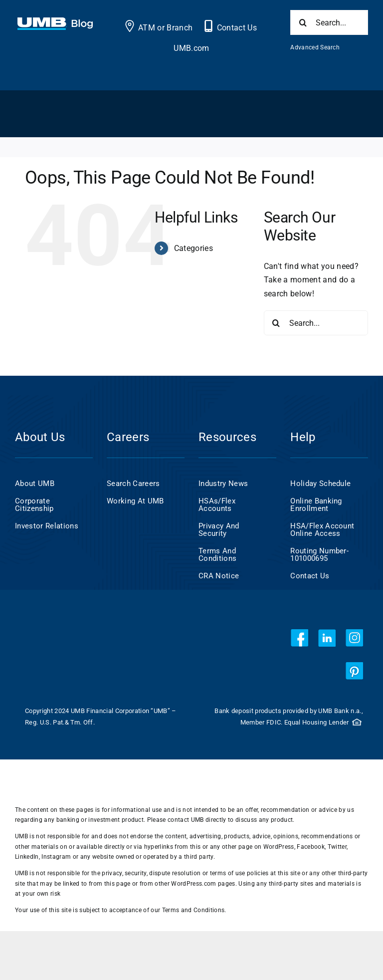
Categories (193, 248)
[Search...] (329, 22)
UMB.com (191, 48)
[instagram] (354, 638)
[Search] (303, 22)
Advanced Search (315, 47)
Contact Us (237, 28)
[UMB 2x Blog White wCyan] (55, 23)
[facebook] (299, 638)
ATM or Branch (165, 28)
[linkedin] (327, 638)
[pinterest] (354, 671)
